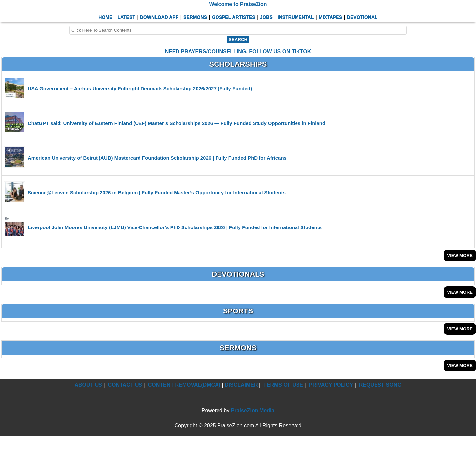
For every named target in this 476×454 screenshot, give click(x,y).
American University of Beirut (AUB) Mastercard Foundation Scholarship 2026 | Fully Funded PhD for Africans (157, 158)
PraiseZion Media (253, 411)
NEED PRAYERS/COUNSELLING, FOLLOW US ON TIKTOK (238, 51)
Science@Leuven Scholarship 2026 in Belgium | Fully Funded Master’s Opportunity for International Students (157, 193)
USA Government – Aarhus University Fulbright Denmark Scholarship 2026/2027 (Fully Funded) (140, 88)
